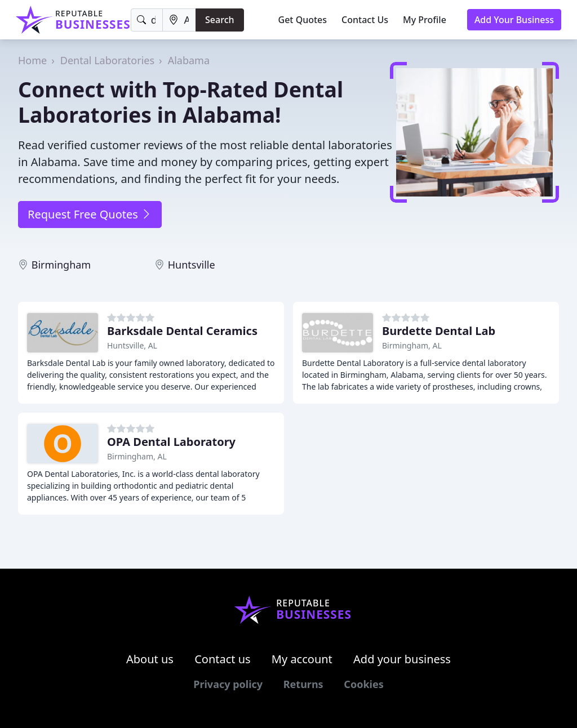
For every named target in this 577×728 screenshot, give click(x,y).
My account (302, 659)
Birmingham (61, 265)
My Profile (425, 20)
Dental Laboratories (107, 60)
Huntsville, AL (132, 345)
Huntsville (192, 265)
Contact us (223, 659)
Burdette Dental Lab (439, 331)
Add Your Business (514, 20)
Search (219, 20)
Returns (303, 684)
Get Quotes (303, 20)
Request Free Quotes (90, 214)
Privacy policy (228, 684)
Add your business (402, 659)
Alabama (189, 60)
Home (32, 60)
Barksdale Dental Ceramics (182, 331)
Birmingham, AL (412, 345)
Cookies (363, 684)
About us (150, 659)
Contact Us (365, 20)
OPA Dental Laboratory (171, 442)
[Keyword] (147, 20)
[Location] (179, 20)
